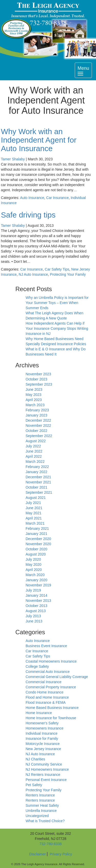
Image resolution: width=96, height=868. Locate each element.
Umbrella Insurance (41, 811)
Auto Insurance (32, 198)
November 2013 (38, 601)
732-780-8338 (51, 844)
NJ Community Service (44, 764)
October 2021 (36, 487)
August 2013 (36, 611)
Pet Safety (34, 785)
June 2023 (34, 389)
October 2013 (36, 606)
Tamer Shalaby (13, 159)
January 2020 (36, 580)
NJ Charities (35, 759)
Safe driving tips (28, 215)
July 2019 (33, 590)
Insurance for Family (42, 739)
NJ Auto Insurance (33, 274)
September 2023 (39, 384)
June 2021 (34, 508)
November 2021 (38, 482)
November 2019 (38, 585)
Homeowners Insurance (45, 728)
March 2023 (35, 405)
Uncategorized (37, 816)
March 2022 (35, 462)
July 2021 (33, 503)
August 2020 (36, 554)
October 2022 (36, 431)
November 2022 (38, 426)
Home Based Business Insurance (52, 708)
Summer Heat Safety (42, 805)
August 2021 (36, 498)
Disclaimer (38, 854)
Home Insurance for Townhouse (51, 718)
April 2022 (34, 456)
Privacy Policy (61, 854)
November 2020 (38, 544)
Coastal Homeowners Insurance (51, 661)
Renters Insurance (40, 795)
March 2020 (35, 575)
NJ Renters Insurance (43, 775)
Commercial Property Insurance (51, 687)
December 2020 (38, 539)
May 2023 (33, 395)
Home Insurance (39, 713)
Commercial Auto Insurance (48, 672)
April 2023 (34, 400)
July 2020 (33, 559)
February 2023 (37, 410)
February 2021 (37, 528)
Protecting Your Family (68, 274)
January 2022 (36, 472)
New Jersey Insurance (43, 749)
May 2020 (33, 565)
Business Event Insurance (46, 646)
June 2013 (34, 621)
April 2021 (34, 518)
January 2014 (36, 595)
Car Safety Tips (57, 269)
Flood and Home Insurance (47, 697)
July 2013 (33, 616)
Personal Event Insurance (46, 780)
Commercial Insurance (44, 682)
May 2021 (33, 513)
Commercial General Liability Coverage (57, 677)
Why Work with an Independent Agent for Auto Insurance (39, 140)
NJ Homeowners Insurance (47, 769)
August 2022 (36, 441)
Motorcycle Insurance (43, 744)
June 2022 (34, 451)
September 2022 (39, 436)
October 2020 (36, 549)
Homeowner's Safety (42, 723)
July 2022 (33, 446)
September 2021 (39, 492)
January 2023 (36, 415)
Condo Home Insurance (45, 692)
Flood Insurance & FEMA (46, 702)
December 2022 (38, 420)
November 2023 (38, 374)
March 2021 (35, 523)
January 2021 (36, 534)
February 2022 (37, 467)
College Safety (37, 666)
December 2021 (38, 477)
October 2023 (36, 379)
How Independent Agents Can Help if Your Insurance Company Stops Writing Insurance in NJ (57, 328)
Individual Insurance (42, 733)
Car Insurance (57, 198)
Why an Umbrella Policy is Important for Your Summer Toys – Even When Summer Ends (57, 303)
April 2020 (34, 570)
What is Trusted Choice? (45, 821)
